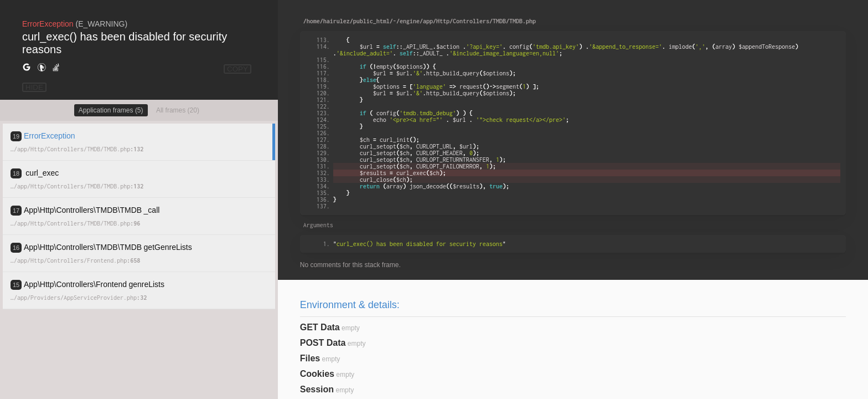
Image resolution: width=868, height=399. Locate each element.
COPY (237, 69)
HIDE (34, 87)
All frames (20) (178, 110)
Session (317, 389)
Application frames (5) (111, 110)
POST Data (323, 343)
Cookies (317, 374)
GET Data (320, 327)
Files (310, 358)
